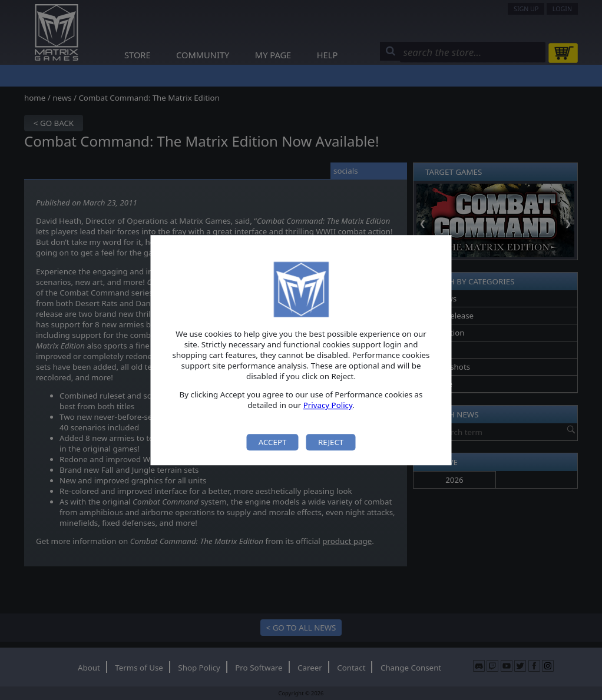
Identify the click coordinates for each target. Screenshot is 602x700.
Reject (331, 442)
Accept (273, 442)
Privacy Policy (328, 406)
